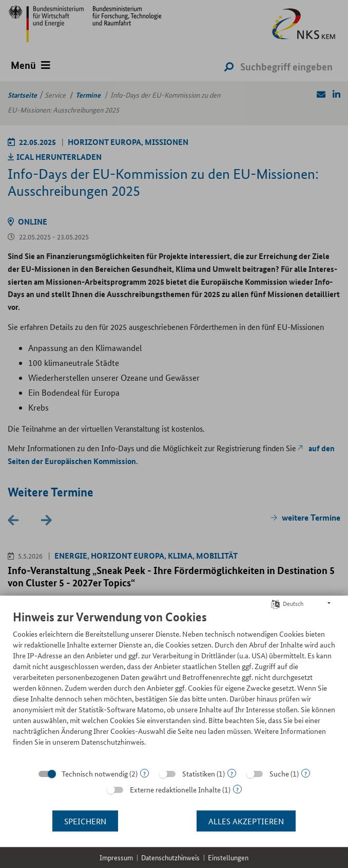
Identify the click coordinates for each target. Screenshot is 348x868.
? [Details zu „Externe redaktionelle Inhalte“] (237, 789)
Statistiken (199, 773)
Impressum (116, 857)
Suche (279, 773)
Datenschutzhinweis (170, 857)
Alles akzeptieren (246, 821)
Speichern (85, 821)
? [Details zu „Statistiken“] (232, 773)
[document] (174, 686)
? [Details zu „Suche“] (306, 773)
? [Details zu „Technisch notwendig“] (144, 773)
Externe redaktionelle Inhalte (175, 789)
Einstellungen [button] (228, 857)
